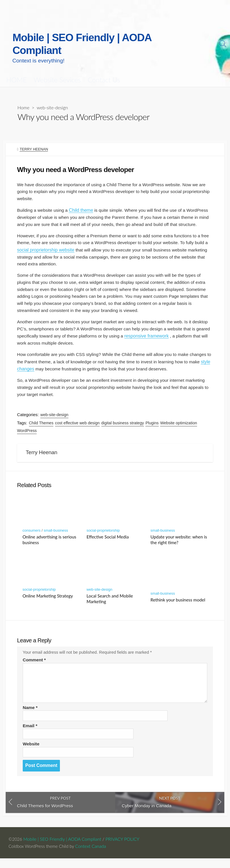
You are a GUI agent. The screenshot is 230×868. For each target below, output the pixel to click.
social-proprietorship (103, 536)
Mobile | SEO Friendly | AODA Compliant (63, 848)
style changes (48, 371)
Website (31, 752)
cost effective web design (78, 426)
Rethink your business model (178, 605)
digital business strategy (123, 426)
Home (24, 95)
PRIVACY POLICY (123, 848)
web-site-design (53, 95)
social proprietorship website (60, 249)
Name (30, 715)
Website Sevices (57, 67)
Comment (35, 667)
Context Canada (93, 856)
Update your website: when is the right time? (179, 545)
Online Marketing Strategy (48, 601)
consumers (32, 536)
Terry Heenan (34, 137)
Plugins (152, 426)
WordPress (27, 434)
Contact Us (104, 67)
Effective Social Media (108, 542)
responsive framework (180, 337)
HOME (16, 67)
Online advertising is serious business (49, 545)
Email (30, 734)
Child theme (83, 200)
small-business (56, 536)
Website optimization (179, 426)
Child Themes (42, 426)
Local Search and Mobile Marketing (110, 604)
